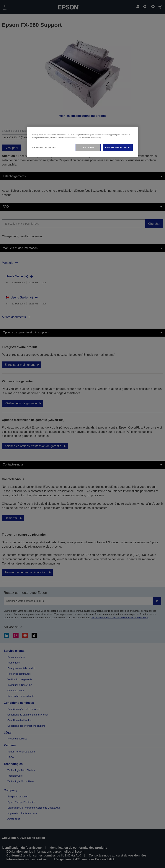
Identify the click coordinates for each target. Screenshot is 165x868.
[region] (83, 142)
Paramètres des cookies (44, 147)
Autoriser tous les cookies (118, 147)
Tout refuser (88, 147)
